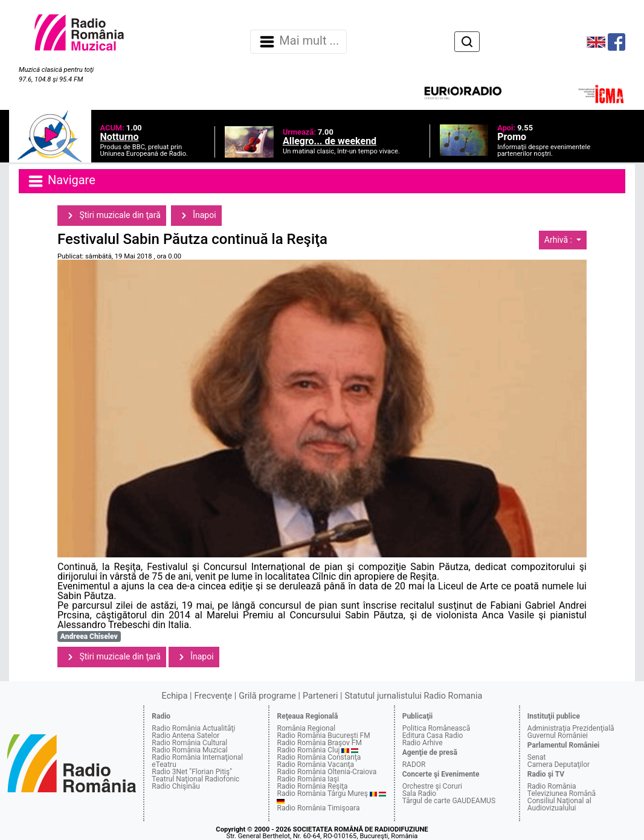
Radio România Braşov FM (319, 743)
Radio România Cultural (189, 743)
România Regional (306, 728)
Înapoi (196, 216)
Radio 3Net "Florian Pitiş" (192, 772)
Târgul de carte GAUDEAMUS (449, 801)
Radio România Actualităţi (193, 728)
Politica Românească (436, 728)
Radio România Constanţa (319, 757)
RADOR (414, 765)
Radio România (552, 786)
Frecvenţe (213, 696)
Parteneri (320, 696)
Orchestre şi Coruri (432, 786)
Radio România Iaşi (308, 779)
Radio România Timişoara (318, 808)
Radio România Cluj (308, 750)
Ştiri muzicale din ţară (112, 216)
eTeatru (164, 765)
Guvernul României (558, 736)
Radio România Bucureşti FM (323, 736)
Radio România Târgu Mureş (322, 794)
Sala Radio (420, 794)
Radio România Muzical (189, 750)
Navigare (61, 181)
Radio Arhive (423, 743)
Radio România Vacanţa (315, 765)
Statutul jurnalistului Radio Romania (413, 696)
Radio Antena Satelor (185, 736)
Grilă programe (267, 696)
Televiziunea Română (562, 794)
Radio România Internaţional (197, 757)
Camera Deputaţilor (559, 765)
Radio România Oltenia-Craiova (327, 772)
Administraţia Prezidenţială (571, 728)
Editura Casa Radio (433, 736)
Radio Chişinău (176, 786)
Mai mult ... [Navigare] (298, 42)
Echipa (175, 696)
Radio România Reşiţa (312, 786)
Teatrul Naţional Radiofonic (195, 779)
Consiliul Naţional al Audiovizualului (559, 804)
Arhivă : (559, 240)
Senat (537, 757)
